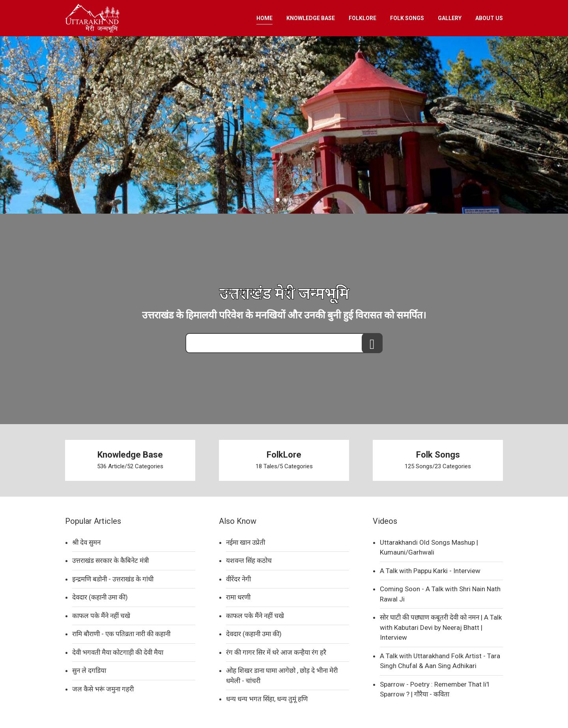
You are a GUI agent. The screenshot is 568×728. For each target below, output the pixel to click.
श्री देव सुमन (86, 542)
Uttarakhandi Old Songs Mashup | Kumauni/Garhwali (429, 547)
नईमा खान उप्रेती (246, 542)
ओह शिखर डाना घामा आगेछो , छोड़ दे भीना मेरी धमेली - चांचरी (282, 676)
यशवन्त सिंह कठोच (249, 560)
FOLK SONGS (407, 18)
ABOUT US (489, 18)
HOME (264, 18)
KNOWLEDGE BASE (311, 18)
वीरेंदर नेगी (238, 579)
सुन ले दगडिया (89, 670)
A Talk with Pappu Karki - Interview (430, 571)
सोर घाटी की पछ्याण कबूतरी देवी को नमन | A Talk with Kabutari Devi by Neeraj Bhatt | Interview (441, 627)
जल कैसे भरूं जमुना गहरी (103, 689)
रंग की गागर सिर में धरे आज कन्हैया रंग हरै (276, 652)
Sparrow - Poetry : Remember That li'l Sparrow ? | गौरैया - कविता (434, 689)
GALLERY (450, 18)
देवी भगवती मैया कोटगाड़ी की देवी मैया (118, 652)
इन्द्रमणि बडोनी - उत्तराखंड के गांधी (113, 579)
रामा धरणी (238, 597)
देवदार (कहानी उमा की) (100, 597)
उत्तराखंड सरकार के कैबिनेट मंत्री (110, 560)
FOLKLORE (362, 18)
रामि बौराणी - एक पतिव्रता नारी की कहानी (121, 634)
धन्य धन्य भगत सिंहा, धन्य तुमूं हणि (267, 699)
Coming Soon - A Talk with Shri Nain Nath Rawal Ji (440, 594)
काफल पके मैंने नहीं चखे (101, 616)
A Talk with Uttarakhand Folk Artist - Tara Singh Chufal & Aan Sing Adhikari (440, 661)
